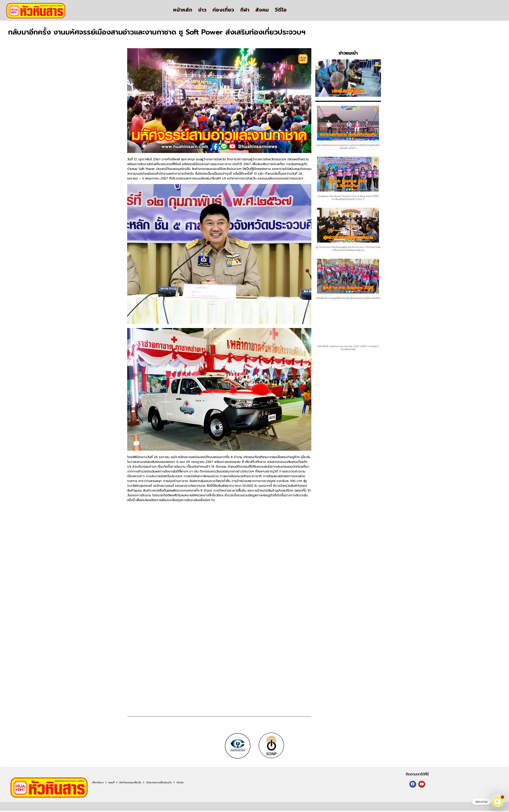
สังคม (262, 10)
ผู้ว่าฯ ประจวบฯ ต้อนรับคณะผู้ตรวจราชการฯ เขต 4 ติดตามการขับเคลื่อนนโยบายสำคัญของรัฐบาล (345, 248)
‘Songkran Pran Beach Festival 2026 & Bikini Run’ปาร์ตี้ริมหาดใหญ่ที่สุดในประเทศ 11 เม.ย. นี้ (344, 197)
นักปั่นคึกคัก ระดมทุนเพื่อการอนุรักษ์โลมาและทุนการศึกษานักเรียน (346, 298)
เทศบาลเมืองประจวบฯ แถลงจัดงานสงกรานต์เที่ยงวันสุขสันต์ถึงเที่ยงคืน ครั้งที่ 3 (343, 146)
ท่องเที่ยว (223, 10)
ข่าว (202, 10)
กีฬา (245, 10)
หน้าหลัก (183, 10)
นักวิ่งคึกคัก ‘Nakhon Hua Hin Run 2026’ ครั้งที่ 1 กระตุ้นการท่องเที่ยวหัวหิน (347, 348)
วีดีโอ (281, 10)
